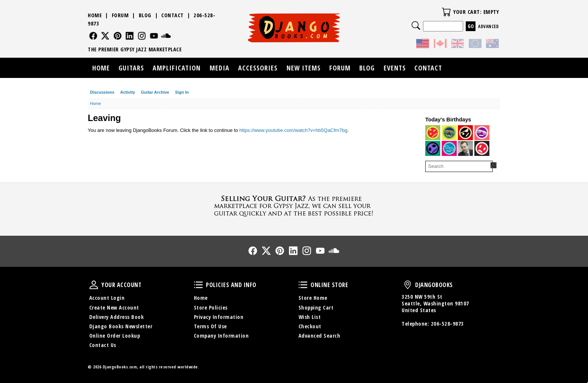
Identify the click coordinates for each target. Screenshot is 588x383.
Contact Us (103, 345)
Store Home (313, 298)
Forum (120, 15)
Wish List (310, 317)
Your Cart (446, 12)
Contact (172, 15)
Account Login (107, 298)
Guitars (131, 68)
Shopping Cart (316, 307)
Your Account (94, 285)
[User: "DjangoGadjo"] (449, 148)
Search (416, 25)
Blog (145, 15)
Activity (127, 92)
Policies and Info (198, 285)
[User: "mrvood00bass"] (465, 133)
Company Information (221, 336)
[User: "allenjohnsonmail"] (433, 133)
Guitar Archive (155, 92)
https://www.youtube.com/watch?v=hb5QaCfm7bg (293, 130)
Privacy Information (219, 317)
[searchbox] (459, 166)
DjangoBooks (408, 285)
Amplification (177, 68)
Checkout (310, 326)
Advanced (488, 26)
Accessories (258, 68)
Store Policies (211, 307)
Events (395, 68)
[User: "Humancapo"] (433, 148)
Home (95, 15)
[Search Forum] (493, 165)
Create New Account (114, 307)
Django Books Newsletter (121, 326)
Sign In (182, 92)
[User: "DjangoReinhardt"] (465, 148)
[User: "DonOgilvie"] (482, 148)
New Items (304, 68)
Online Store (303, 285)
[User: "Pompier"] (449, 133)
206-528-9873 (447, 324)
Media (220, 68)
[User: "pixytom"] (482, 133)
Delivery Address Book (117, 317)
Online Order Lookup (115, 336)
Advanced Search (319, 336)
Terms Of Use (210, 326)
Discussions (102, 92)
